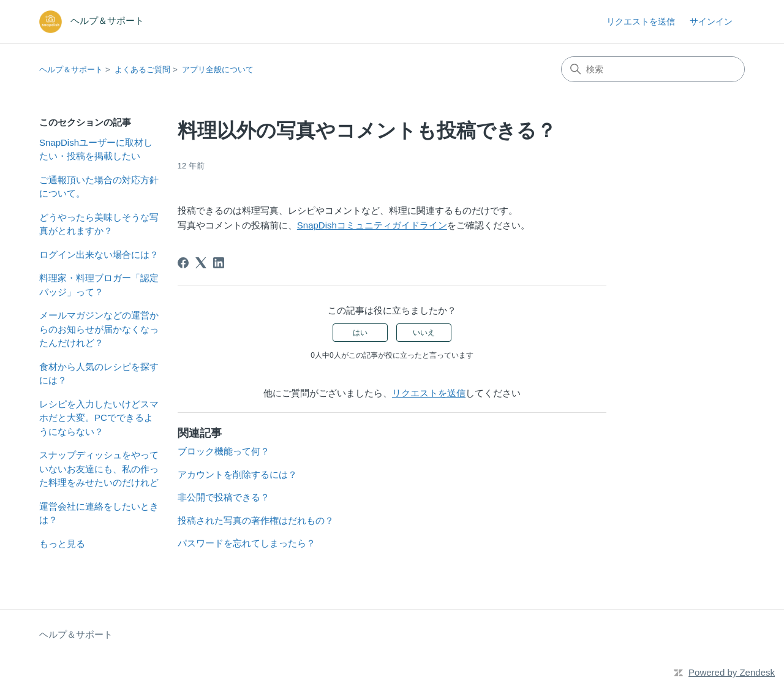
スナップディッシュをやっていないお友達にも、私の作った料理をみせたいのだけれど (99, 469)
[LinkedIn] (219, 263)
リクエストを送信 (641, 21)
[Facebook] (183, 263)
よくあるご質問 (142, 70)
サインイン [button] (711, 21)
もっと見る (62, 544)
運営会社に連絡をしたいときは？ (99, 513)
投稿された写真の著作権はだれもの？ (256, 520)
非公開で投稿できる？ (224, 497)
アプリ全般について (218, 70)
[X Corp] (201, 263)
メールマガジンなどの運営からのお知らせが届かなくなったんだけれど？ (99, 329)
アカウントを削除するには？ (237, 474)
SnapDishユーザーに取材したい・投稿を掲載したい (96, 149)
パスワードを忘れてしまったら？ (247, 543)
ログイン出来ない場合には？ (99, 255)
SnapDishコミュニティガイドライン (372, 225)
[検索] (653, 69)
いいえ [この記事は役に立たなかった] (424, 333)
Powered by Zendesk (732, 672)
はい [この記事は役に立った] (360, 333)
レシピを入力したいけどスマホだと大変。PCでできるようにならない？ (99, 418)
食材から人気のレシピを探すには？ (99, 374)
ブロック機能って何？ (224, 451)
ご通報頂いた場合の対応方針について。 (99, 187)
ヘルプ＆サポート (71, 70)
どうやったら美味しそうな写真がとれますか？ (99, 224)
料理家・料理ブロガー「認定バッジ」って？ (99, 285)
